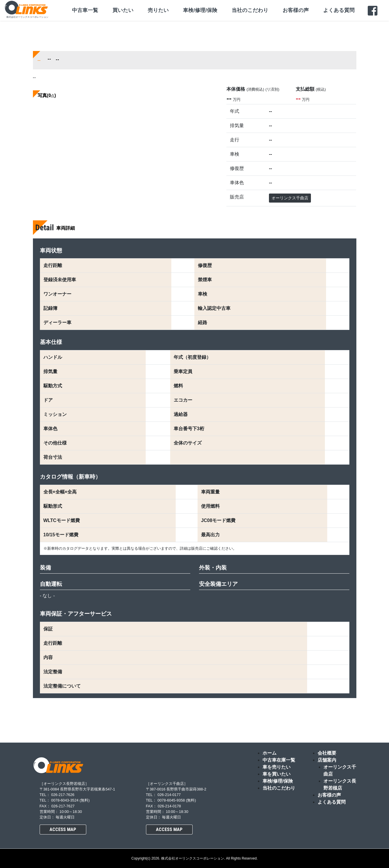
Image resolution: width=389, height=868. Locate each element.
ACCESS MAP (63, 829)
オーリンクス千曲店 (290, 198)
